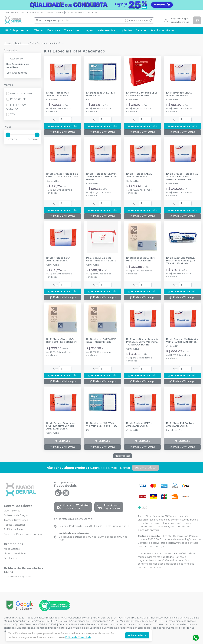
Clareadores (72, 30)
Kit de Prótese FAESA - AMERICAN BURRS (140, 175)
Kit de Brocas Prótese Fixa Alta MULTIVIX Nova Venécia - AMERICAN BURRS (182, 177)
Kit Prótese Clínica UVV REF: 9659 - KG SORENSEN (61, 341)
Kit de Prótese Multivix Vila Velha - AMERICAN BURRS (182, 341)
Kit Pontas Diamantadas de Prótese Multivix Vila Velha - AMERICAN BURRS (142, 342)
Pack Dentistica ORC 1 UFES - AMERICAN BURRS (101, 259)
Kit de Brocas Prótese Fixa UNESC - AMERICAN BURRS (62, 175)
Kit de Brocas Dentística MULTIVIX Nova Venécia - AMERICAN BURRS (61, 426)
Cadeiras (59, 12)
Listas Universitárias (30, 12)
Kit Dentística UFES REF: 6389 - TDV (100, 94)
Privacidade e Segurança (18, 577)
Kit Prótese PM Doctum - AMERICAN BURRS (181, 425)
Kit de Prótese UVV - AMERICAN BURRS (58, 94)
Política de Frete (13, 530)
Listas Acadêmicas (17, 73)
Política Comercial (14, 525)
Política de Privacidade (78, 637)
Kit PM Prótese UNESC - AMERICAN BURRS (180, 94)
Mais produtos (123, 456)
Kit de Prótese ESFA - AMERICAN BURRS (59, 259)
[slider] (8, 135)
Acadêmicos (22, 43)
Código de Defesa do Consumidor (23, 534)
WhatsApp (80, 12)
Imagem (88, 30)
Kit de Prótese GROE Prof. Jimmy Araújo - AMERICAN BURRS (102, 177)
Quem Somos (11, 12)
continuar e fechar (137, 635)
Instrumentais (106, 30)
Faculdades (47, 12)
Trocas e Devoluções (16, 520)
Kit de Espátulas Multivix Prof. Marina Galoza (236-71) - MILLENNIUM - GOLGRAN (181, 261)
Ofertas (69, 12)
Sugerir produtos (146, 468)
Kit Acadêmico (15, 59)
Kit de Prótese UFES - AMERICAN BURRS (139, 425)
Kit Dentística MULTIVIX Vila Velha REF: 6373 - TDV (102, 425)
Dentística (54, 30)
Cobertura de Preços (16, 515)
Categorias (17, 30)
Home (8, 43)
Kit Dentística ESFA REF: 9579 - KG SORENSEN (140, 259)
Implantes (92, 12)
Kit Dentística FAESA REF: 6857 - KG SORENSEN (101, 341)
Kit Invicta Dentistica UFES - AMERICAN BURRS (142, 94)
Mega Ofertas (12, 549)
